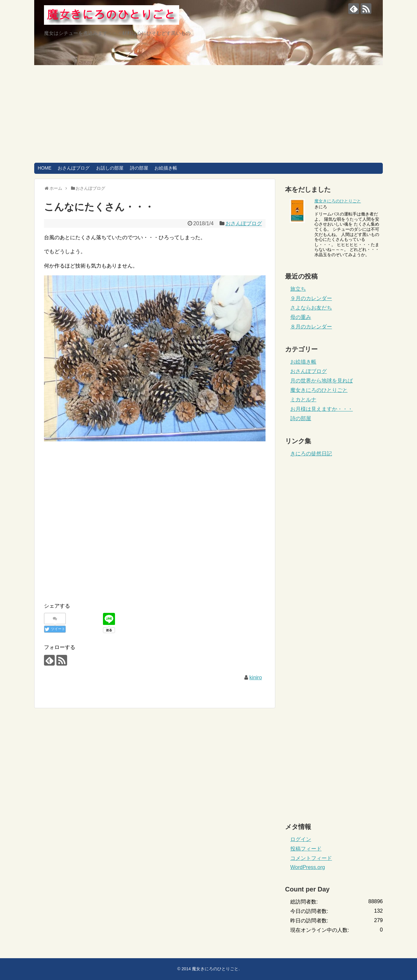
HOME (45, 168)
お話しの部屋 (110, 168)
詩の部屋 (139, 168)
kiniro (256, 677)
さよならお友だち (311, 308)
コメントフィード (311, 858)
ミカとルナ (303, 400)
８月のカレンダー (311, 327)
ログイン (301, 839)
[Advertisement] (208, 114)
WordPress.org (308, 867)
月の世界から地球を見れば (322, 381)
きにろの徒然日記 (311, 454)
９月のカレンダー (311, 298)
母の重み (301, 317)
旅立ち (298, 289)
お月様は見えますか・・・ (322, 409)
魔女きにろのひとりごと (338, 201)
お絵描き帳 (166, 168)
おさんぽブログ (74, 168)
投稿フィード (306, 849)
